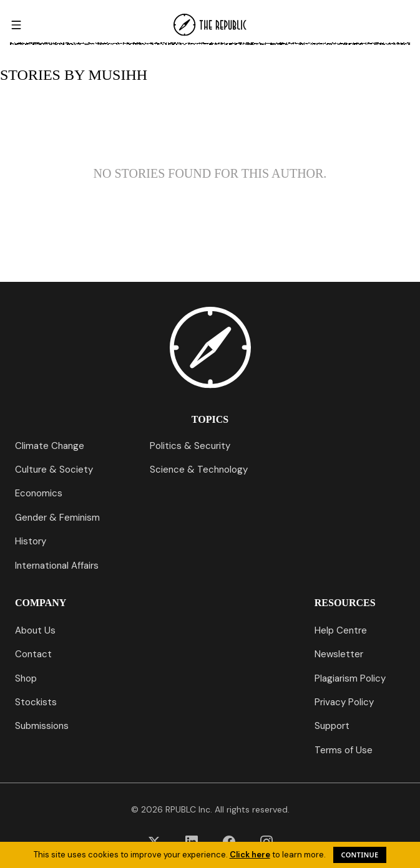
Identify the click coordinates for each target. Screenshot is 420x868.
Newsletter (339, 654)
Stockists (36, 702)
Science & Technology (199, 470)
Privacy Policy (344, 702)
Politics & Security (190, 446)
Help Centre (341, 630)
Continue (360, 855)
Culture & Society (54, 470)
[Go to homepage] (210, 25)
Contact (33, 654)
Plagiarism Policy (350, 678)
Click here (250, 855)
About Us (35, 630)
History (31, 541)
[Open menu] (16, 25)
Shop (26, 678)
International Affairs (57, 566)
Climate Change (50, 446)
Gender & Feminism (57, 518)
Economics (39, 493)
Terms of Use (344, 750)
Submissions (42, 726)
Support (332, 726)
